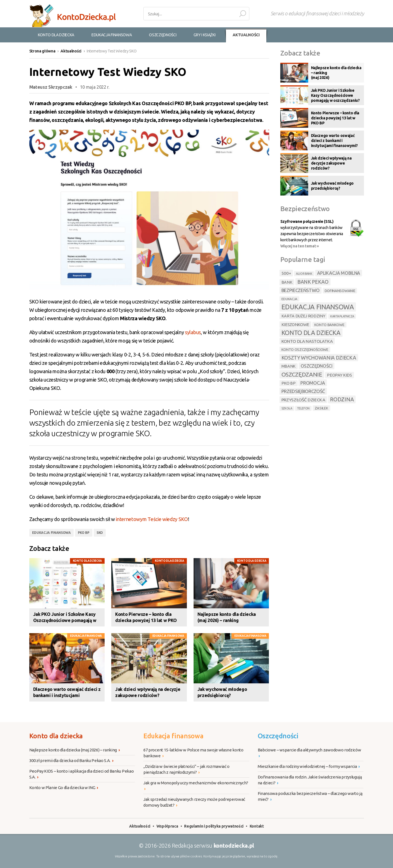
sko (100, 533)
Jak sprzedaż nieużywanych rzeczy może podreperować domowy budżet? (194, 802)
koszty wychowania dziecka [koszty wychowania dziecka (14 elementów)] (319, 358)
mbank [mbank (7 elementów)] (289, 366)
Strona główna (42, 51)
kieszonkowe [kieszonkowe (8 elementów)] (295, 325)
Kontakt (257, 826)
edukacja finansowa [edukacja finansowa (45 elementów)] (318, 307)
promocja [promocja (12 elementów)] (313, 383)
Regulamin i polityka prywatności (214, 826)
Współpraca (167, 826)
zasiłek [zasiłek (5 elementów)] (321, 408)
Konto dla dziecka (87, 561)
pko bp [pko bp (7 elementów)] (289, 383)
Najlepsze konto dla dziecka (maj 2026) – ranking (75, 750)
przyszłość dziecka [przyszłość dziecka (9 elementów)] (303, 400)
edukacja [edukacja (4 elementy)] (289, 299)
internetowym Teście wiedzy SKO (152, 519)
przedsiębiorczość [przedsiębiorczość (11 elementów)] (303, 391)
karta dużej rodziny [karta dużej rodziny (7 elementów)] (303, 316)
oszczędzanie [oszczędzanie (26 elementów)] (302, 374)
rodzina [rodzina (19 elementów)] (342, 399)
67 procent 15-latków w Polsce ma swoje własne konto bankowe (193, 753)
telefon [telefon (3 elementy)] (303, 408)
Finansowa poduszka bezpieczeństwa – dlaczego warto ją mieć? (310, 797)
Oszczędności (278, 736)
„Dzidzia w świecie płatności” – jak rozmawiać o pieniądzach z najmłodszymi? (186, 770)
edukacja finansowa (51, 533)
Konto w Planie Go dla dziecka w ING (64, 788)
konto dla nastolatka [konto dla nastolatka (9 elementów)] (307, 341)
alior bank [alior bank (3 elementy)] (304, 274)
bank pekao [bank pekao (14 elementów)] (313, 282)
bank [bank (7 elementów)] (287, 282)
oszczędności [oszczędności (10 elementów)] (317, 366)
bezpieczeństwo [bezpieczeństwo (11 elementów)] (301, 290)
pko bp (84, 533)
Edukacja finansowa (86, 636)
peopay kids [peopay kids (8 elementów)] (339, 375)
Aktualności (71, 51)
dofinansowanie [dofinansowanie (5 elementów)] (340, 291)
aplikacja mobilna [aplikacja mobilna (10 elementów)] (339, 273)
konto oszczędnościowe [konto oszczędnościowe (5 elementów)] (305, 349)
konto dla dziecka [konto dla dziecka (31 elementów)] (311, 333)
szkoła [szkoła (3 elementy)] (287, 408)
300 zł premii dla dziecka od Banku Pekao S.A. (71, 760)
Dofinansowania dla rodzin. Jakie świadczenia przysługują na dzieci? (310, 780)
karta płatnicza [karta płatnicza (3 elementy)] (342, 316)
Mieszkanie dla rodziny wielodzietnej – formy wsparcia (309, 766)
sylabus (193, 332)
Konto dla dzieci (73, 16)
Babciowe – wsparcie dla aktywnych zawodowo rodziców (310, 753)
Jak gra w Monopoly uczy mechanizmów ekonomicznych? (196, 786)
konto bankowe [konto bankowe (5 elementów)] (329, 325)
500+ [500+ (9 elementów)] (286, 273)
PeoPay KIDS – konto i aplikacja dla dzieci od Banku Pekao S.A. (82, 774)
